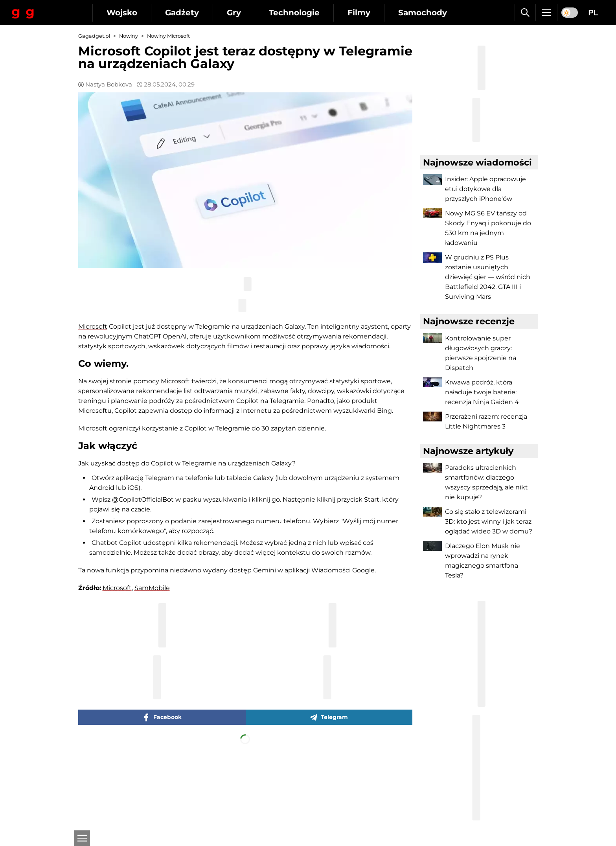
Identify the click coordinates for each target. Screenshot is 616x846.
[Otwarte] (82, 838)
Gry (234, 13)
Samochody (423, 13)
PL (593, 13)
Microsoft (93, 326)
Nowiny (129, 36)
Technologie (294, 13)
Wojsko (122, 13)
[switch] (570, 13)
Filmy (359, 13)
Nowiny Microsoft (168, 36)
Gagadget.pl (94, 36)
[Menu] (546, 13)
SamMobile (152, 588)
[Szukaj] (525, 13)
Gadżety (182, 13)
